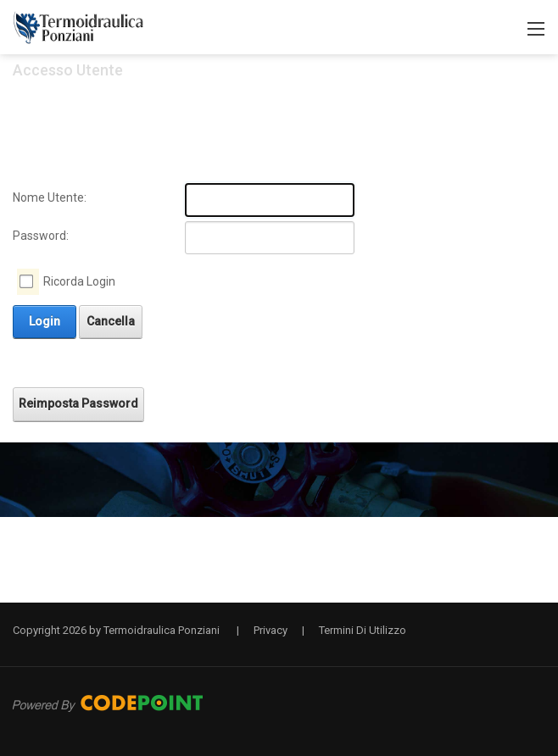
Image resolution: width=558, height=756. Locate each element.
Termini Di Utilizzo (363, 630)
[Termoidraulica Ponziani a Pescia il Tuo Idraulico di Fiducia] (79, 26)
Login (45, 321)
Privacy (271, 630)
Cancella (111, 321)
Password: (41, 236)
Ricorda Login (79, 281)
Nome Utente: (50, 197)
